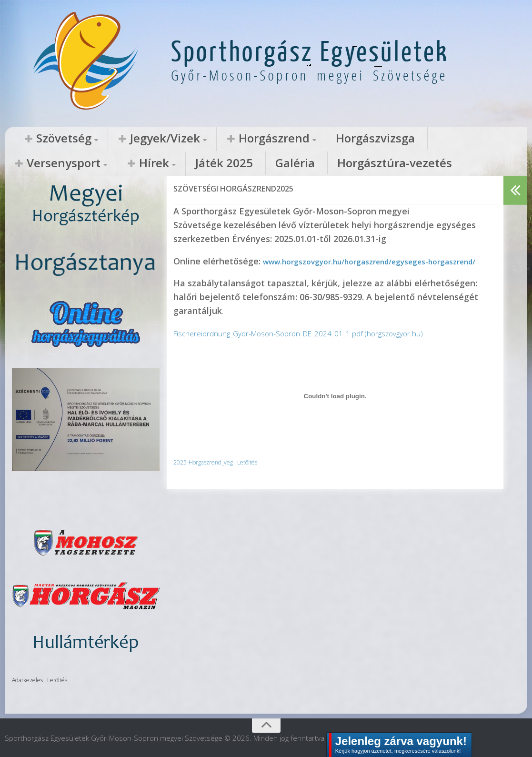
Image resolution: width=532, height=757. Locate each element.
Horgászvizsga (283, 139)
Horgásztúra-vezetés (97, 164)
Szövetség (50, 139)
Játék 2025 (482, 139)
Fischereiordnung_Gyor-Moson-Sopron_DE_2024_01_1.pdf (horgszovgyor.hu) (321, 346)
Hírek (430, 139)
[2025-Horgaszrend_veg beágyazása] (335, 409)
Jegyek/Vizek (125, 139)
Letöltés (264, 475)
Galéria (26, 164)
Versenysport (362, 139)
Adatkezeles (27, 680)
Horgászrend (206, 139)
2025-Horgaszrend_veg (209, 475)
